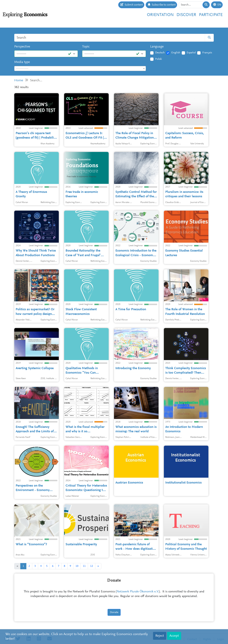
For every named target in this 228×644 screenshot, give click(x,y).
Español (191, 53)
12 (92, 566)
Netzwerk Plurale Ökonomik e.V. (138, 592)
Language (157, 47)
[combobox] (80, 68)
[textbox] (80, 69)
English (176, 53)
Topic (86, 47)
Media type (22, 62)
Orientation (160, 15)
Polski (159, 59)
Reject (160, 636)
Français (207, 53)
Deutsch (160, 53)
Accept (174, 636)
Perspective (22, 47)
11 (84, 566)
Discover (186, 15)
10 (77, 566)
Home (19, 80)
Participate (211, 15)
